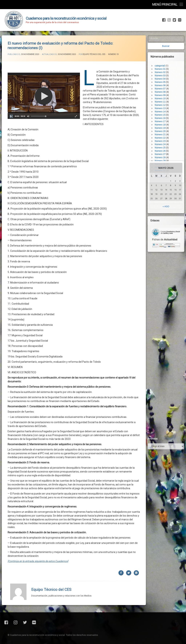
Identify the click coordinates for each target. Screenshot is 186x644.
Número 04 (162, 54)
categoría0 (162, 41)
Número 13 (162, 84)
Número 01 (162, 45)
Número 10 (162, 74)
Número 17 (162, 97)
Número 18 (162, 100)
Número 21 (162, 110)
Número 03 (162, 51)
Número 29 (162, 136)
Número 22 (162, 113)
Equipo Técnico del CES (51, 552)
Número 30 (162, 140)
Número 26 (162, 127)
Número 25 (162, 123)
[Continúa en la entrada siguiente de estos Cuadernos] (38, 523)
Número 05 (162, 58)
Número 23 (162, 117)
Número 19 (162, 104)
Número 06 (162, 61)
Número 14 (162, 87)
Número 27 (162, 130)
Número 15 (162, 90)
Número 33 (162, 149)
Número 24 (162, 120)
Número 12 (162, 81)
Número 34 (162, 153)
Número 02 (162, 48)
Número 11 (162, 77)
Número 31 (162, 143)
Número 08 (162, 68)
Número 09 (162, 71)
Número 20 (162, 107)
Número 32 (162, 146)
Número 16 (162, 94)
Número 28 (162, 133)
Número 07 (162, 64)
